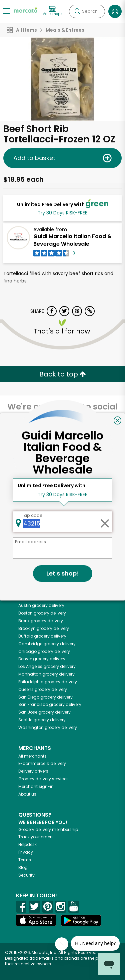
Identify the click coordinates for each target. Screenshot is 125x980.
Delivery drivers (33, 771)
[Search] (87, 11)
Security (26, 875)
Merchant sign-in (36, 786)
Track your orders (36, 837)
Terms (25, 860)
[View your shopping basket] (115, 11)
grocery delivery (45, 598)
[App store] (36, 920)
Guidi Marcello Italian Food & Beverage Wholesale (72, 240)
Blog (23, 867)
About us (27, 794)
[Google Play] (81, 920)
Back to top (63, 374)
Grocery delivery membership (48, 829)
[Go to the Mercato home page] (26, 10)
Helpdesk (27, 844)
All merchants (32, 756)
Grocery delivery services (43, 779)
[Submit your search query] (77, 11)
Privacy (26, 852)
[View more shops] (52, 11)
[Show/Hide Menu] (7, 11)
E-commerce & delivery (42, 763)
